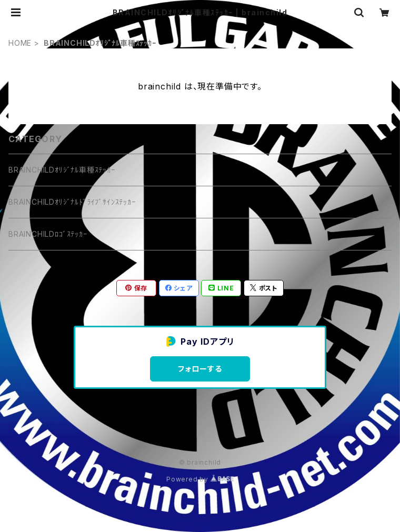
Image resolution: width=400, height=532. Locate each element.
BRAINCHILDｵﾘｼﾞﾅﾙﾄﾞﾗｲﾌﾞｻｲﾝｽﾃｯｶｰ (72, 202)
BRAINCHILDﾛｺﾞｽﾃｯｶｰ (48, 234)
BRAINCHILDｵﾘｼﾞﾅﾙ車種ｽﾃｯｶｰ (62, 170)
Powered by (200, 479)
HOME (20, 43)
